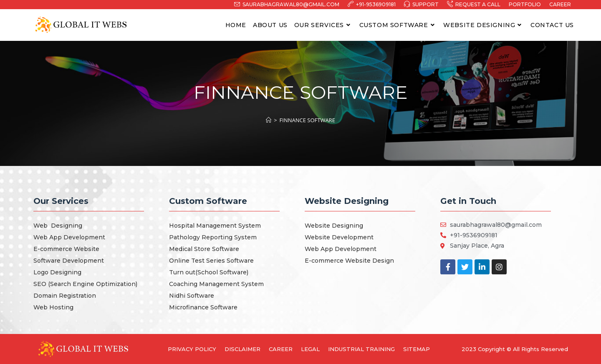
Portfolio (525, 4)
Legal (310, 349)
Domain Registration (65, 296)
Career (560, 4)
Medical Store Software (204, 249)
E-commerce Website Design (349, 261)
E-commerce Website (66, 249)
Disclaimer (242, 349)
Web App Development (69, 237)
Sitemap (417, 349)
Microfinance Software (203, 307)
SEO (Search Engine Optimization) (85, 284)
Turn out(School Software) (209, 272)
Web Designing (58, 226)
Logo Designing (57, 272)
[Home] (269, 120)
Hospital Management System (215, 226)
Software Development (69, 261)
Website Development (339, 237)
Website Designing (334, 226)
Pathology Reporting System (213, 237)
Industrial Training (361, 349)
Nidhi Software (192, 296)
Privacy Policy (192, 349)
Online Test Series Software (211, 261)
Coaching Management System (216, 284)
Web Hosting (53, 307)
